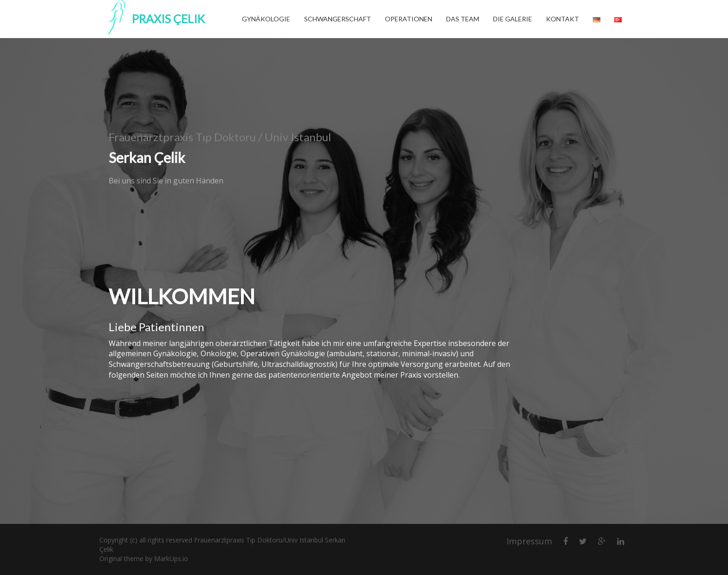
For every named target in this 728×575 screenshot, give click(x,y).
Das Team (463, 19)
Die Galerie (513, 19)
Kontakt (562, 19)
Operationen (409, 19)
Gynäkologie (266, 19)
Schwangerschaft (338, 19)
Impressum (529, 541)
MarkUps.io (171, 559)
